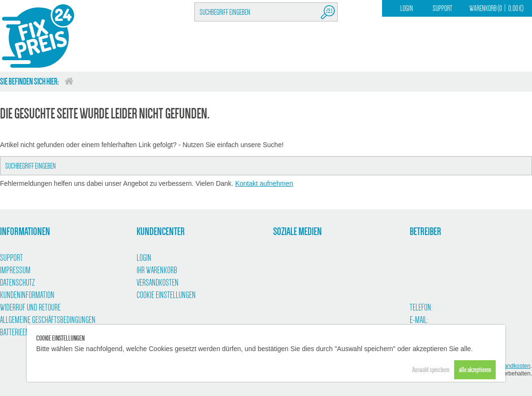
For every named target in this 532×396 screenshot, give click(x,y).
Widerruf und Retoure (30, 308)
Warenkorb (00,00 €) (496, 8)
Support (442, 8)
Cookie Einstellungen (166, 295)
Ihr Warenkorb (157, 270)
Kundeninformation (27, 295)
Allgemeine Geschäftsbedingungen (48, 320)
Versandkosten (158, 283)
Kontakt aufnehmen (264, 183)
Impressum (15, 270)
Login (407, 8)
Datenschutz (17, 283)
